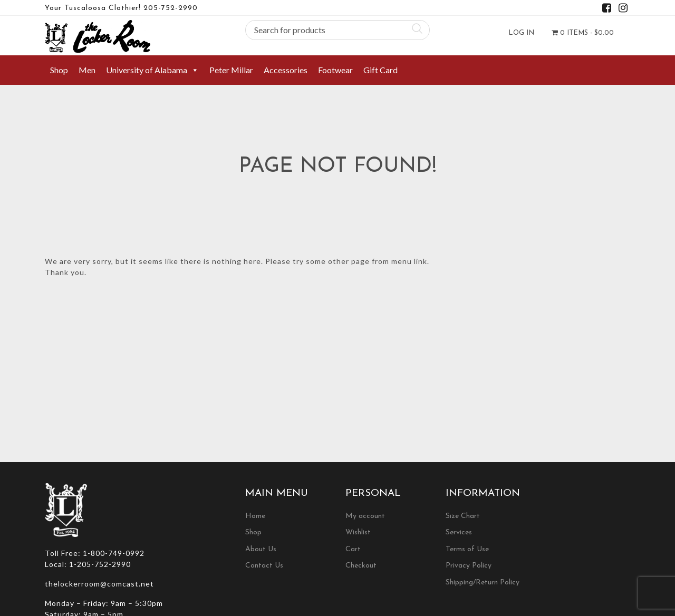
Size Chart (463, 516)
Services (459, 532)
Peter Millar (231, 70)
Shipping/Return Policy (483, 583)
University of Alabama (152, 70)
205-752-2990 (171, 8)
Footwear (335, 70)
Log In (521, 33)
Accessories (286, 70)
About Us (261, 549)
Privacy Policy (469, 566)
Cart (353, 549)
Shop (59, 70)
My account (365, 516)
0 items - (583, 33)
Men (87, 70)
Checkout (361, 566)
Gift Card (380, 70)
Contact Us (264, 566)
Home (255, 516)
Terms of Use (467, 549)
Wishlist (358, 532)
